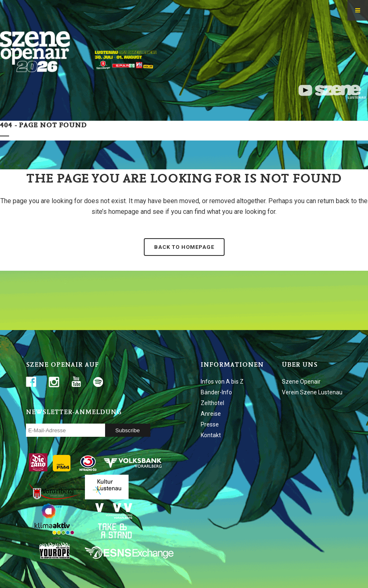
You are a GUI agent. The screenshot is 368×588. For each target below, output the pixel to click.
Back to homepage (184, 247)
